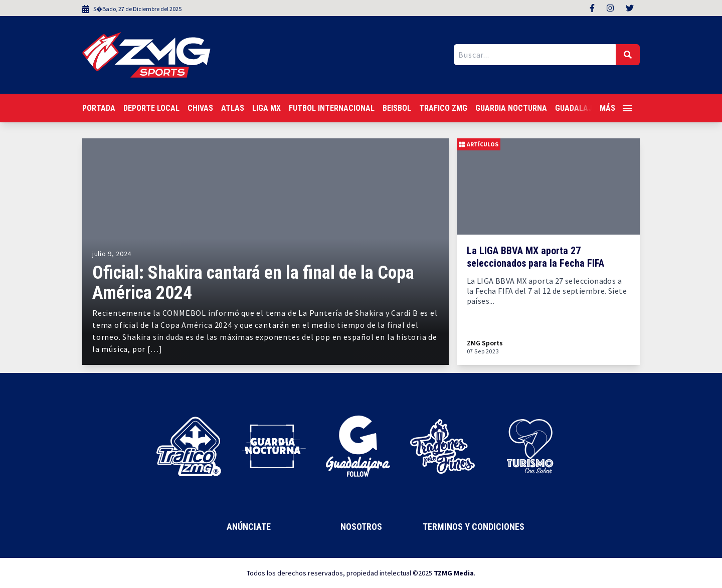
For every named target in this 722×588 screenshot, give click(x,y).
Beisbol (397, 108)
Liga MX (266, 108)
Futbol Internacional (332, 108)
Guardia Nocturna (511, 108)
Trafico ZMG (443, 108)
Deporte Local (151, 108)
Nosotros (361, 527)
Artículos (479, 144)
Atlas (233, 108)
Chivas (200, 108)
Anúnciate (249, 527)
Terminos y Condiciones (474, 527)
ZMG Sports (485, 343)
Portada (99, 108)
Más (616, 108)
